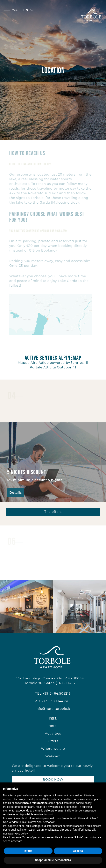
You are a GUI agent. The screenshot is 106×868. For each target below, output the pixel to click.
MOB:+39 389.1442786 (53, 701)
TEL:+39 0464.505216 (53, 694)
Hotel (53, 726)
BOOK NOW (53, 780)
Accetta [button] (78, 851)
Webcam (53, 756)
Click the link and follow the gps (29, 164)
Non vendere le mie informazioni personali (28, 822)
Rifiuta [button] (28, 851)
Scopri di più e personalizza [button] (53, 860)
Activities (53, 733)
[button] (28, 10)
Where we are (53, 749)
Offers (53, 741)
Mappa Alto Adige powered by (44, 363)
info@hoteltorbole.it (53, 709)
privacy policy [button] (20, 834)
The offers (53, 512)
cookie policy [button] (84, 803)
